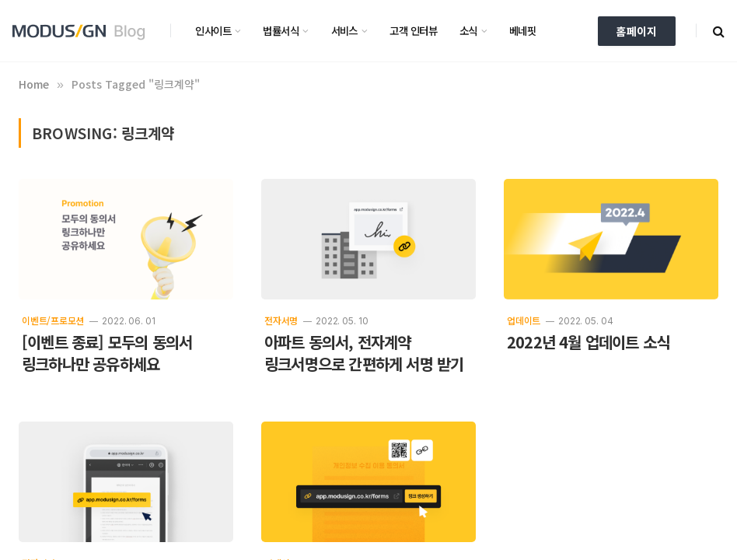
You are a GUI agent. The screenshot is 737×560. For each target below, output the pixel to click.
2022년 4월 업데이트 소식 (588, 342)
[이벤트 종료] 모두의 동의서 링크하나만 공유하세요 (107, 353)
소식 (468, 30)
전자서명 (281, 320)
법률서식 (281, 30)
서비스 (344, 30)
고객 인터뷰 (413, 30)
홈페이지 (637, 31)
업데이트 (524, 320)
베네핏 (522, 30)
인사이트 (213, 30)
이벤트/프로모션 (53, 320)
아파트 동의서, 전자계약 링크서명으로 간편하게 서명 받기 (364, 353)
